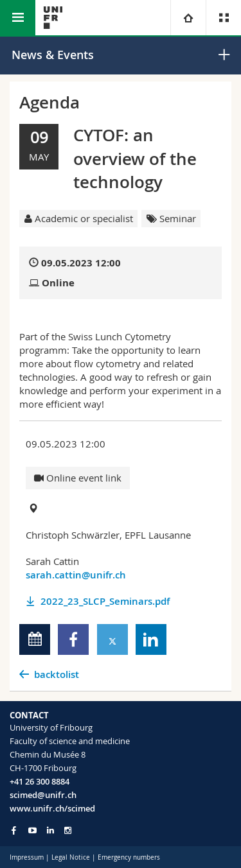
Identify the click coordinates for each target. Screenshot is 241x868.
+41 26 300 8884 (40, 781)
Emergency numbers (129, 857)
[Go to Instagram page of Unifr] (68, 830)
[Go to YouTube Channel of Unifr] (32, 830)
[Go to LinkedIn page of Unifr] (50, 830)
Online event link (78, 478)
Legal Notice (71, 857)
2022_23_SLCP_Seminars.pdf (105, 601)
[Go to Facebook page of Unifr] (14, 830)
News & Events (53, 55)
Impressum (27, 857)
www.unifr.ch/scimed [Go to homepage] (52, 808)
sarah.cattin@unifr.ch (76, 575)
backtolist (57, 674)
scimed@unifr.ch (43, 795)
